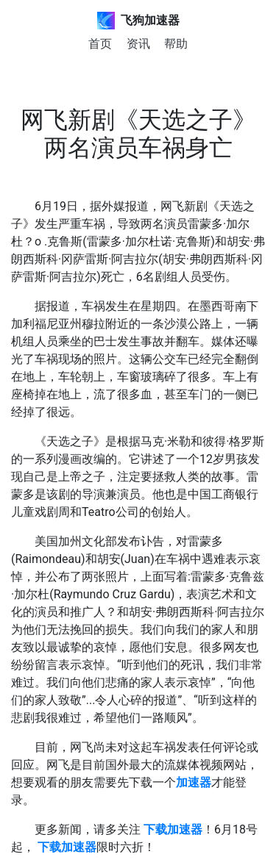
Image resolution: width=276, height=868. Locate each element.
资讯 (138, 44)
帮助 (176, 44)
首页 (100, 44)
